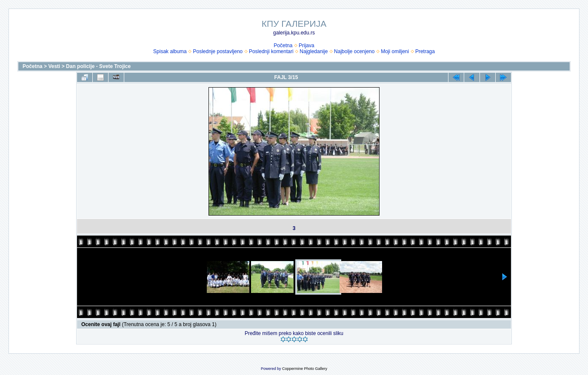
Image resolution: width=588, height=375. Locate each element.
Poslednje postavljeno (218, 51)
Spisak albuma (170, 51)
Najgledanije (314, 51)
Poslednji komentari (271, 51)
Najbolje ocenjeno (354, 51)
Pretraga (425, 51)
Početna (283, 45)
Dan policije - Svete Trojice (98, 66)
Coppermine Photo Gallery (305, 369)
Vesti (54, 66)
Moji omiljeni (395, 51)
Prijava (307, 45)
